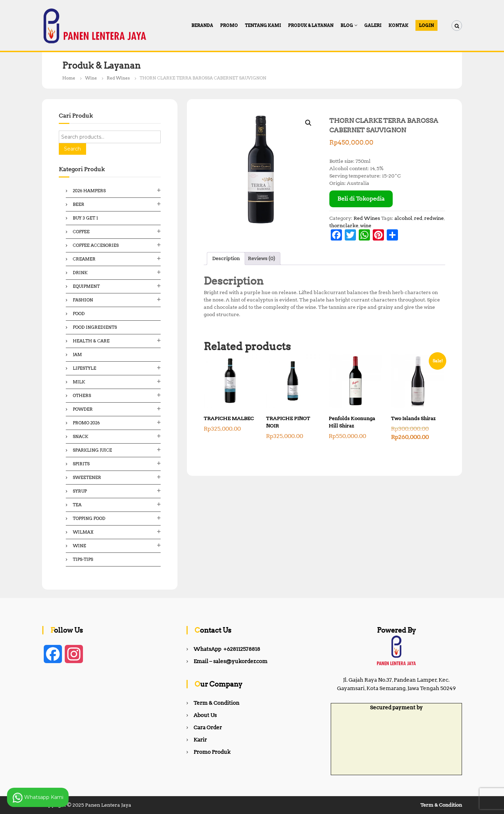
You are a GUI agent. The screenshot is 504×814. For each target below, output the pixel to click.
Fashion (83, 300)
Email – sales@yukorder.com (230, 661)
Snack (80, 436)
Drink (80, 273)
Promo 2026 (86, 423)
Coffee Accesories (96, 245)
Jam (77, 354)
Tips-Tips (83, 559)
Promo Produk (212, 752)
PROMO (229, 25)
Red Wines (118, 78)
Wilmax (83, 532)
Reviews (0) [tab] (261, 258)
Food (79, 314)
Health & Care (91, 341)
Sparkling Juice (92, 450)
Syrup (80, 491)
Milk (79, 382)
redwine (434, 218)
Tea (77, 505)
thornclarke (344, 225)
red (418, 218)
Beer (79, 204)
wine (366, 225)
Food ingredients (95, 327)
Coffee (81, 232)
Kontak (398, 25)
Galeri (373, 25)
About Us (205, 715)
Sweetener (87, 477)
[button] (308, 123)
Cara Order (208, 728)
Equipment (86, 286)
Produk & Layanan (311, 25)
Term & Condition (216, 703)
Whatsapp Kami (38, 798)
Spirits (81, 464)
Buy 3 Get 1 (85, 218)
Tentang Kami (263, 25)
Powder (83, 409)
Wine (91, 78)
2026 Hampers (89, 191)
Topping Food (89, 518)
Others (82, 395)
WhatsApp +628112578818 (227, 649)
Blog (347, 25)
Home (69, 78)
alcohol (403, 218)
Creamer (84, 259)
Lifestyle (85, 368)
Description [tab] (226, 258)
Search (72, 149)
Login (426, 25)
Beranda (202, 25)
